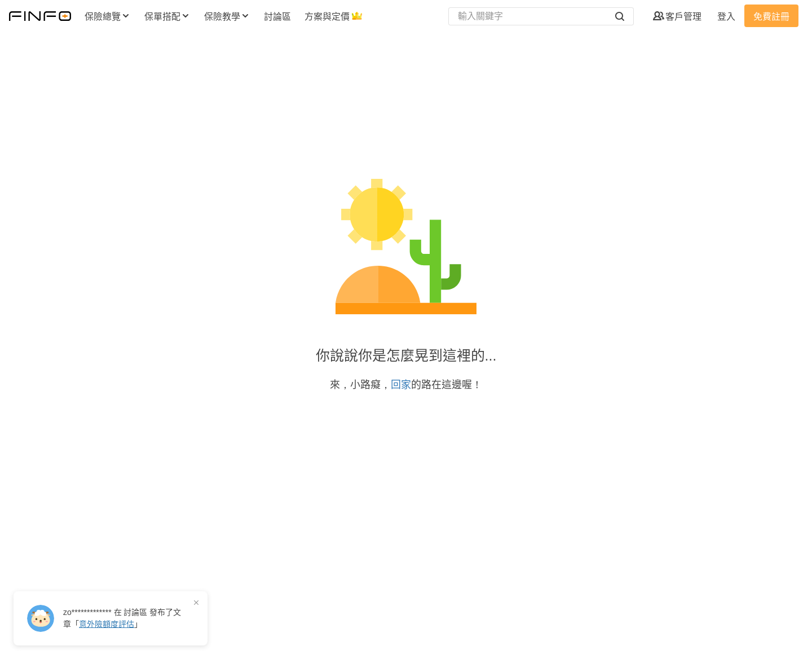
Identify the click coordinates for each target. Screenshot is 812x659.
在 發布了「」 (122, 618)
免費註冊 (771, 17)
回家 (401, 385)
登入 (726, 17)
